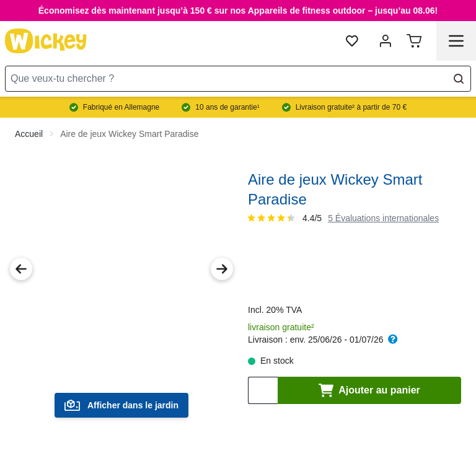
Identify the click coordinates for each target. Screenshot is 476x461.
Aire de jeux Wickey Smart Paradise (129, 134)
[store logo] (46, 41)
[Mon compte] (386, 41)
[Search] (459, 79)
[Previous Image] (21, 269)
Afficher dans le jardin (121, 405)
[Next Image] (222, 269)
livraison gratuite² (281, 327)
